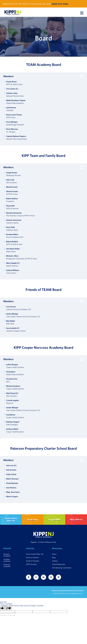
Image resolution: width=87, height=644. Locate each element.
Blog (54, 557)
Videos (55, 561)
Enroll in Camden (33, 561)
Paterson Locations (7, 565)
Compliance (55, 591)
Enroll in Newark (32, 557)
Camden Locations (7, 560)
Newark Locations (7, 555)
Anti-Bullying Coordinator (62, 568)
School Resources (59, 564)
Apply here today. (60, 4)
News (54, 554)
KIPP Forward (31, 564)
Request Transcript (67, 591)
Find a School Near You (35, 554)
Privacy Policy (79, 591)
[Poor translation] (8, 608)
